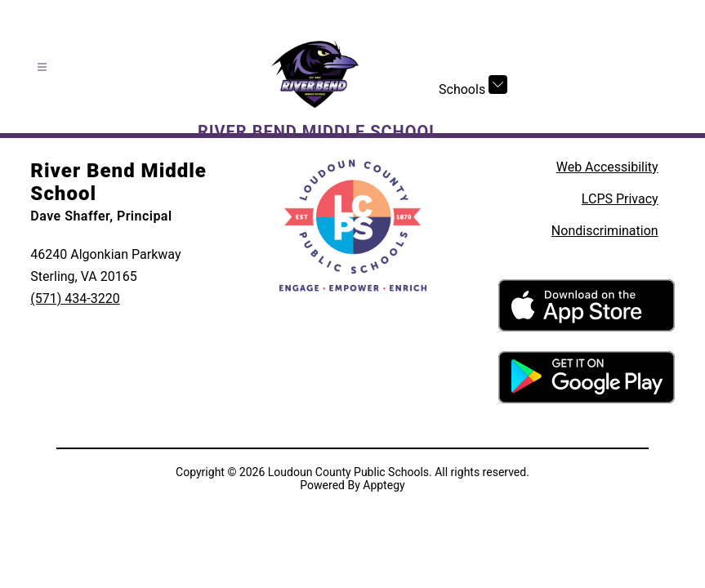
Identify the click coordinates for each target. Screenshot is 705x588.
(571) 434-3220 (75, 298)
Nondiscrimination (605, 231)
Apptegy (384, 485)
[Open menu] (42, 67)
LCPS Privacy (620, 199)
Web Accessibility (607, 167)
